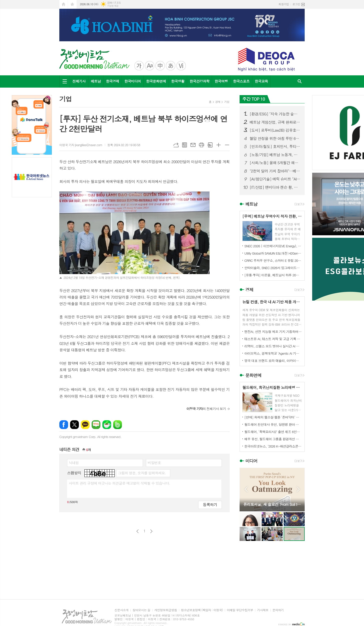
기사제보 (263, 610)
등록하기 (210, 504)
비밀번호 (154, 463)
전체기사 (79, 81)
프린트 (202, 145)
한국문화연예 (156, 81)
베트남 (96, 81)
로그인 (296, 4)
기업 (227, 102)
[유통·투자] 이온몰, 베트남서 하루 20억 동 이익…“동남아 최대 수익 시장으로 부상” (273, 275)
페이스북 (64, 425)
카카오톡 (85, 425)
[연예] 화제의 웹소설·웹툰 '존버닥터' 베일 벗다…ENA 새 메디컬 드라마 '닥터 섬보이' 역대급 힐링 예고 (273, 417)
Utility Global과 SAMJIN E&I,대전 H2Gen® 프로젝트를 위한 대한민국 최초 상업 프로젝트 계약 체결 (273, 253)
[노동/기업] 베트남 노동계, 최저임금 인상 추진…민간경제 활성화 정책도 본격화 (275, 155)
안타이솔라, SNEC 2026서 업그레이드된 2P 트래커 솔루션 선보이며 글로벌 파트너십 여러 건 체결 (273, 268)
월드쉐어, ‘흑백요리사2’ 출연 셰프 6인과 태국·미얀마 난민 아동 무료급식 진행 (273, 432)
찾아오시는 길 (141, 610)
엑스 (74, 425)
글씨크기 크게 (219, 145)
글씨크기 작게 (227, 145)
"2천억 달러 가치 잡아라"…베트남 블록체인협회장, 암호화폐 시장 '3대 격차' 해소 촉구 (275, 171)
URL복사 (176, 145)
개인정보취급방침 (165, 610)
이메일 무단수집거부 (240, 610)
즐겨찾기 (72, 4)
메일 (193, 145)
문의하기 (278, 610)
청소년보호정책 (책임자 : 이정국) (202, 610)
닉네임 (74, 463)
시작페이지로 (64, 4)
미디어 (251, 461)
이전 (138, 531)
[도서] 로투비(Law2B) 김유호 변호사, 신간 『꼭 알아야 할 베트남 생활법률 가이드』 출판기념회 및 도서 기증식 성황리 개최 (275, 130)
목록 (185, 145)
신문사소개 (121, 610)
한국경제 (113, 81)
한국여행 (221, 81)
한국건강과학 (199, 81)
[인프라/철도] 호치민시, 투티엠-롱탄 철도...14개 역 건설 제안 (275, 146)
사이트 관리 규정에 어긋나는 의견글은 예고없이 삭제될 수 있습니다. (119, 483)
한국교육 (261, 81)
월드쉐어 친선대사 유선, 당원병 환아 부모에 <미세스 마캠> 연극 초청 (273, 424)
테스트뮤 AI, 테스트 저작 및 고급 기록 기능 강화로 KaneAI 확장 (273, 339)
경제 (218, 102)
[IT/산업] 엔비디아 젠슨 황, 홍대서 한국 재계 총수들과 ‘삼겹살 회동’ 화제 (275, 187)
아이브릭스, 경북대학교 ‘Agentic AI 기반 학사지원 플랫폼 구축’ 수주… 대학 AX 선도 (273, 353)
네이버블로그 (96, 425)
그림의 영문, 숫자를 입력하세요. (142, 473)
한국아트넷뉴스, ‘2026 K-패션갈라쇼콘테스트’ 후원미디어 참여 (273, 446)
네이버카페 (107, 425)
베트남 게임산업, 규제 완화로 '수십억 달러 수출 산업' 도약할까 (275, 122)
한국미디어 (133, 81)
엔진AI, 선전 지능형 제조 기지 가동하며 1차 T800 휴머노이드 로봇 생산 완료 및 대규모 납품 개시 (273, 332)
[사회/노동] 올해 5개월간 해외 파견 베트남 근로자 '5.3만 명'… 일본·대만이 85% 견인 (275, 163)
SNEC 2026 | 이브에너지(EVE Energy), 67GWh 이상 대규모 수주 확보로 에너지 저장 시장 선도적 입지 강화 (273, 246)
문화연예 (253, 375)
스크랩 (210, 145)
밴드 (118, 425)
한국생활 (178, 81)
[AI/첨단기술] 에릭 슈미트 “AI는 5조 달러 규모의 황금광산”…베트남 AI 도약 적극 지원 (275, 179)
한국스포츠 (241, 81)
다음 (151, 531)
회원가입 (284, 4)
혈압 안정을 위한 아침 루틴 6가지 (275, 138)
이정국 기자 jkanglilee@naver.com (81, 145)
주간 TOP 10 (254, 99)
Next (298, 489)
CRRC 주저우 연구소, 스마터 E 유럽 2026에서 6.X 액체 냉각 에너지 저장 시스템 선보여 (273, 260)
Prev (246, 489)
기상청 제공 (113, 6)
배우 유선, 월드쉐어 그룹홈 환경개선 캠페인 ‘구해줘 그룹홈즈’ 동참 (273, 439)
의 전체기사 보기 (206, 409)
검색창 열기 (300, 81)
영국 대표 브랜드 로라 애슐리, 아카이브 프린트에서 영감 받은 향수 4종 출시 (273, 361)
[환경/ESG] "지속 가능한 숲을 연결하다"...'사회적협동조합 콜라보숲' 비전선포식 (275, 114)
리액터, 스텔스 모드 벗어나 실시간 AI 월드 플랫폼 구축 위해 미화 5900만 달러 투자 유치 (273, 346)
